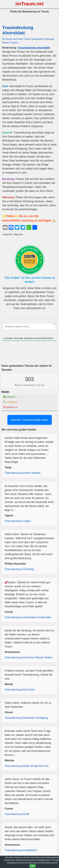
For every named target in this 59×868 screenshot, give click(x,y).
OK (33, 866)
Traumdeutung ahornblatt (34, 48)
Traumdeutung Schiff (17, 814)
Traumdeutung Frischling (19, 569)
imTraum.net (29, 4)
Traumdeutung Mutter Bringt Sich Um (27, 766)
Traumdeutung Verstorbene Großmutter (28, 617)
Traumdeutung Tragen (18, 521)
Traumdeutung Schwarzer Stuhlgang (26, 718)
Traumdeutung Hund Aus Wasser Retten (28, 657)
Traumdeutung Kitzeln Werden (23, 473)
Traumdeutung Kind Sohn (20, 690)
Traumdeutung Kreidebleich (21, 850)
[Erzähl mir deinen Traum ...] (29, 326)
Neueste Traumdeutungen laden (29, 420)
